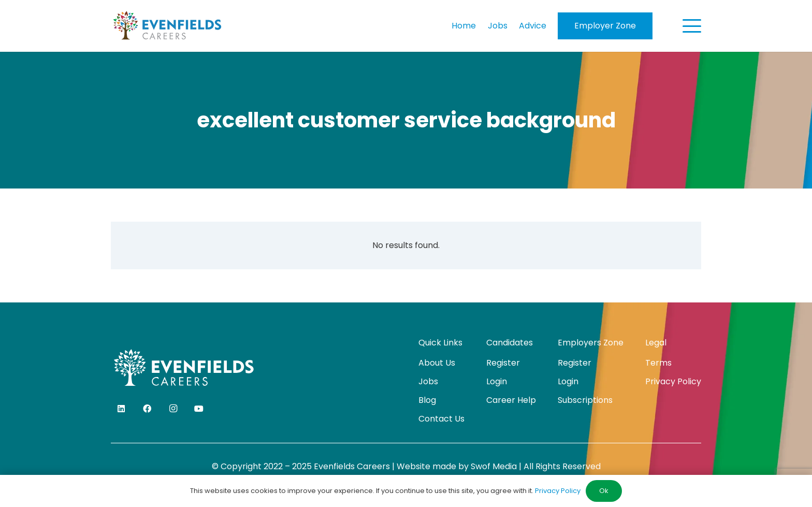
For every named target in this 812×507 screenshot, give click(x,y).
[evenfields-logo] (167, 26)
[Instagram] (173, 409)
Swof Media (494, 466)
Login (497, 381)
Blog (427, 400)
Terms (658, 363)
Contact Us (441, 419)
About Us (437, 363)
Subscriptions (585, 400)
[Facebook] (147, 409)
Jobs (428, 381)
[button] (692, 26)
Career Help (511, 400)
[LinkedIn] (121, 409)
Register (503, 363)
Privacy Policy (673, 381)
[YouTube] (199, 409)
